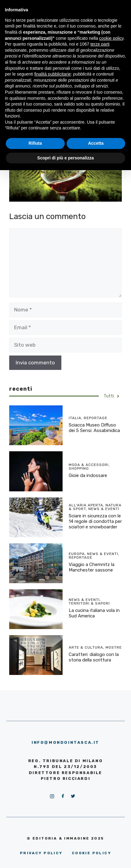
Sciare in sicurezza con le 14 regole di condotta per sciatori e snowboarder (95, 521)
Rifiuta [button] (35, 143)
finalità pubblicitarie (53, 74)
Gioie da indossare (88, 475)
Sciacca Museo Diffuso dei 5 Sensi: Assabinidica (94, 428)
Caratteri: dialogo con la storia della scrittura (94, 657)
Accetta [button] (96, 143)
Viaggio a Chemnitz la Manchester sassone (92, 567)
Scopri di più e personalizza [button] (65, 158)
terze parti (100, 44)
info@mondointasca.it (65, 742)
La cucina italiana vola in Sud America (94, 613)
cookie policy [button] (111, 38)
